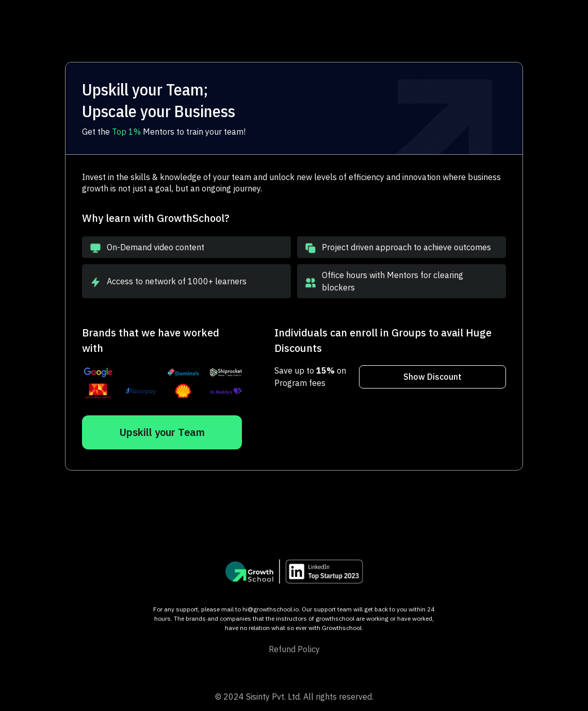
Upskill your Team (162, 432)
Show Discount (432, 377)
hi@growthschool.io (271, 609)
